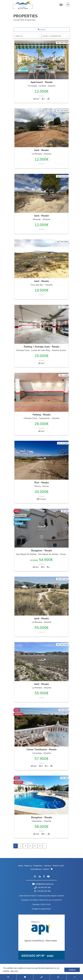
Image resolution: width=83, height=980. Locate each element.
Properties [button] (38, 866)
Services (48, 866)
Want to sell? (58, 866)
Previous (17, 60)
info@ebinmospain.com (44, 884)
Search (42, 30)
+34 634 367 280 (42, 887)
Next (66, 60)
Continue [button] (72, 970)
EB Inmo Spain (23, 5)
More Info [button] (14, 971)
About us (28, 866)
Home (21, 866)
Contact (46, 869)
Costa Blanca (36, 869)
